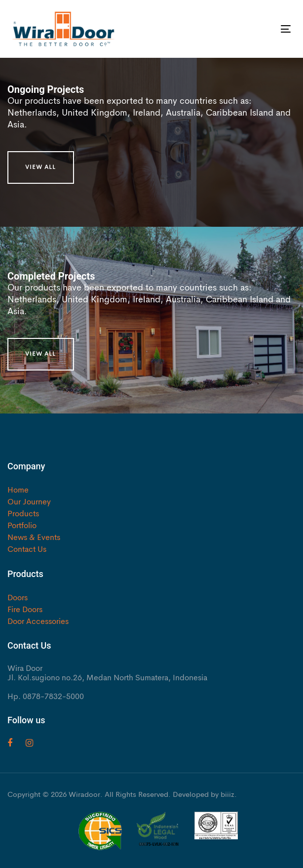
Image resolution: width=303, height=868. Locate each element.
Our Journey (29, 502)
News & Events (34, 538)
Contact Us (27, 550)
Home (18, 491)
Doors (18, 598)
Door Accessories (38, 622)
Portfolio (22, 526)
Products (23, 514)
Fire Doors (25, 610)
